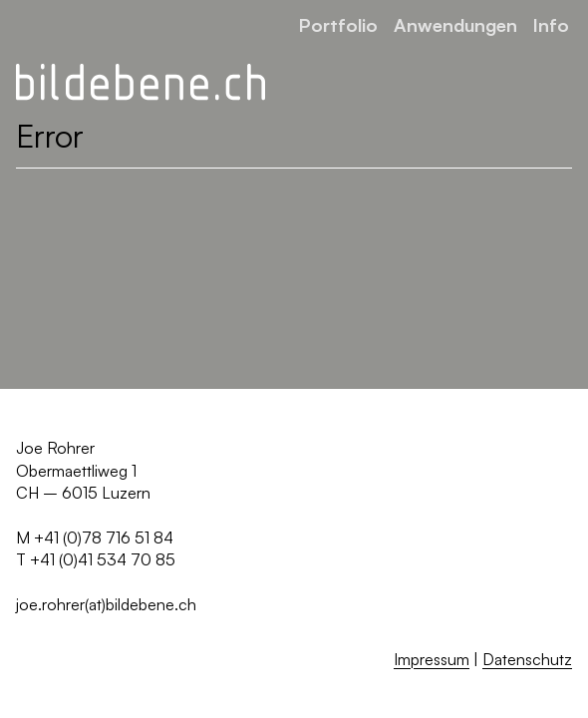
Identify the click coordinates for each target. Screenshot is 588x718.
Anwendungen (455, 24)
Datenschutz (527, 659)
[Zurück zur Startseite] (141, 83)
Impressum (432, 659)
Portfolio (338, 24)
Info (551, 24)
